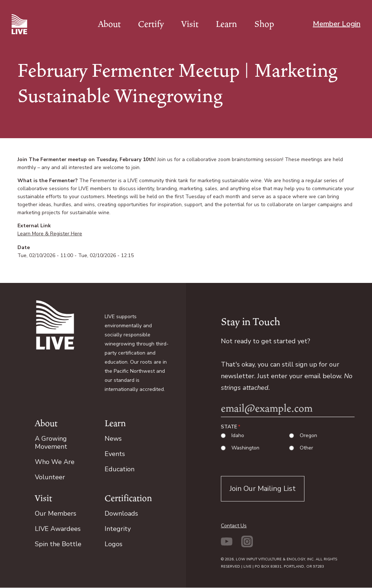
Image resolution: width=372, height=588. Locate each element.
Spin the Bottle (58, 544)
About (109, 24)
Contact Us (234, 526)
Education (120, 469)
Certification (128, 498)
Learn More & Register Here (50, 234)
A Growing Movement (51, 443)
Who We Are (55, 462)
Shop (264, 24)
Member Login (337, 24)
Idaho (238, 436)
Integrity (118, 529)
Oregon (308, 436)
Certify (151, 24)
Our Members (56, 513)
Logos (114, 544)
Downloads (121, 513)
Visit (190, 24)
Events (115, 454)
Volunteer (50, 477)
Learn (226, 24)
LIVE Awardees (58, 529)
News (113, 439)
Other (306, 448)
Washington (245, 448)
